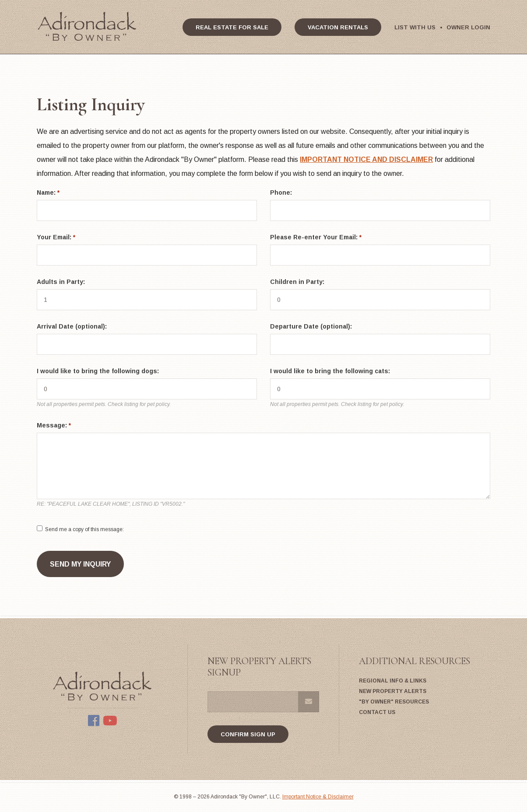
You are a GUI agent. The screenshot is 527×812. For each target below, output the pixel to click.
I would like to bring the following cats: (330, 371)
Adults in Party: (61, 282)
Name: (48, 192)
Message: (54, 425)
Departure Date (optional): (311, 326)
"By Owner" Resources (394, 702)
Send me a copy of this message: (84, 529)
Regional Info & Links (393, 681)
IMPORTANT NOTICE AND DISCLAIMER (366, 159)
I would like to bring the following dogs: (98, 371)
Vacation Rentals (338, 27)
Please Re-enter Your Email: (316, 237)
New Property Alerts (393, 691)
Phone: (281, 192)
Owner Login (468, 27)
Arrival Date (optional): (72, 326)
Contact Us (377, 712)
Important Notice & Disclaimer (318, 797)
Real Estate (232, 27)
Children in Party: (297, 282)
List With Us (415, 27)
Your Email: (56, 237)
